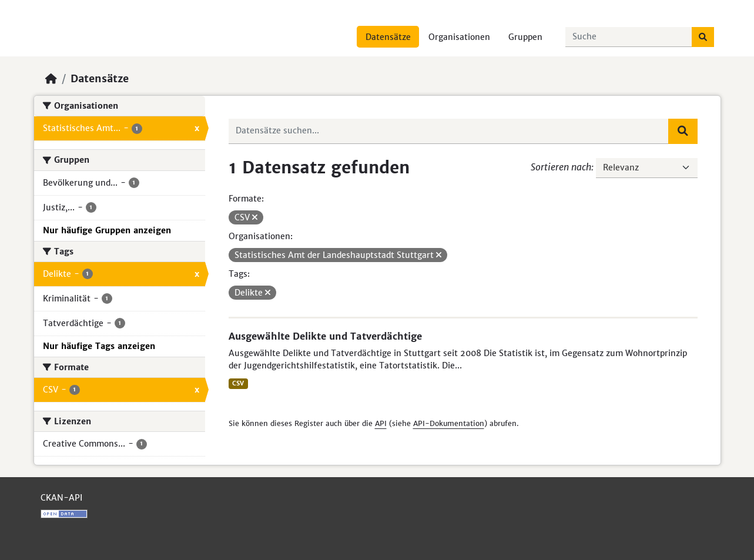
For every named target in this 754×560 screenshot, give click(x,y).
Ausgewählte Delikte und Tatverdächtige (325, 336)
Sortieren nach (561, 167)
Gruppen (525, 37)
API (381, 423)
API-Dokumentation (449, 423)
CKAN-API (61, 498)
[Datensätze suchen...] (629, 37)
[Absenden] (703, 37)
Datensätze (388, 37)
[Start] (51, 79)
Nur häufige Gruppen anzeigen (107, 230)
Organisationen (459, 37)
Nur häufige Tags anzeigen (99, 346)
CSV (238, 383)
